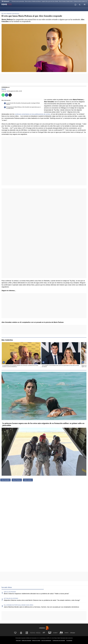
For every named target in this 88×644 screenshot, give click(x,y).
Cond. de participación (46, 640)
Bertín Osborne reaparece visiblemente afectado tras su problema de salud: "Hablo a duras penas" (36, 594)
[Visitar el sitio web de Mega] (38, 633)
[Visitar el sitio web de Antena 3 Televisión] (15, 633)
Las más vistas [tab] (7, 587)
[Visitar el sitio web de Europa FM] (55, 633)
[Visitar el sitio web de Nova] (33, 633)
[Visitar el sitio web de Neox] (27, 633)
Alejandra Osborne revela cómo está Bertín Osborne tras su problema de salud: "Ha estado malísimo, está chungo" (42, 600)
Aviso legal (18, 640)
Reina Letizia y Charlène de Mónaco (33, 1)
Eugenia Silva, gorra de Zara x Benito (50, 1)
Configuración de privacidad (59, 640)
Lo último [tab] (48, 587)
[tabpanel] (44, 599)
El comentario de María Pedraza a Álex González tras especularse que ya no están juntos (22, 108)
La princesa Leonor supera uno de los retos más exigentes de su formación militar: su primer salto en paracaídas (43, 424)
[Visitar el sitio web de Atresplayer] (67, 633)
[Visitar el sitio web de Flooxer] (73, 633)
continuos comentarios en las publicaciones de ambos (33, 114)
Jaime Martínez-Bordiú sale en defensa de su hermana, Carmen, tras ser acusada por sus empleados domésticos (41, 607)
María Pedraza (17, 480)
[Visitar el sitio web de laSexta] (21, 633)
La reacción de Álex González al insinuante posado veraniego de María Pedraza (22, 104)
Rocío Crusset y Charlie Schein (66, 1)
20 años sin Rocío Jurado (79, 1)
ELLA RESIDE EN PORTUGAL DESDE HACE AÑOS (19, 605)
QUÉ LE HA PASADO (10, 592)
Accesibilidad (69, 640)
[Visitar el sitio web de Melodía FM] (61, 633)
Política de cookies (36, 640)
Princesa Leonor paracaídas (18, 1)
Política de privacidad (26, 640)
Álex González (5, 480)
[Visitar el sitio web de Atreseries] (44, 633)
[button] (79, 5)
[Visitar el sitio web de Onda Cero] (50, 633)
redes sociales (28, 480)
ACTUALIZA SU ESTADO (11, 598)
